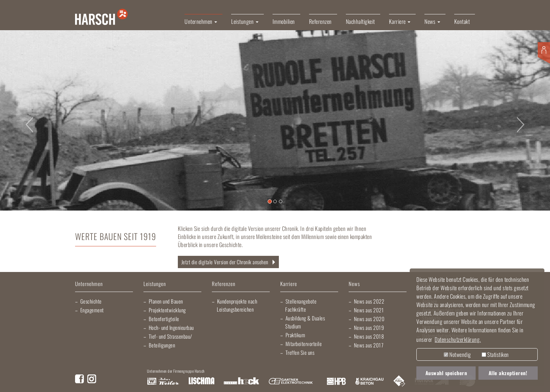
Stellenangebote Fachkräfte (301, 305)
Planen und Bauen (166, 301)
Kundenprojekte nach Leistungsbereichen (237, 305)
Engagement (92, 310)
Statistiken (495, 354)
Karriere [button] (400, 21)
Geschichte (91, 301)
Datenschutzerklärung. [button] (458, 339)
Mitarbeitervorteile (304, 344)
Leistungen (155, 284)
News (354, 284)
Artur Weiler (163, 381)
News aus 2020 (369, 319)
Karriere (289, 284)
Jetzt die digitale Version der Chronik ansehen (225, 262)
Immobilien (284, 21)
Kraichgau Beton (370, 381)
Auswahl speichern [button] (446, 373)
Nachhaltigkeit (360, 21)
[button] (28, 120)
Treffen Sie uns (300, 352)
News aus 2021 (369, 310)
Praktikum (296, 335)
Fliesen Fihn (399, 381)
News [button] (432, 21)
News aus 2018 (369, 336)
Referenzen (320, 21)
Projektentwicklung (167, 310)
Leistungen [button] (245, 21)
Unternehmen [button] (201, 21)
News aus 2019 (369, 327)
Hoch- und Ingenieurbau (171, 327)
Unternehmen (89, 284)
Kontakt (462, 21)
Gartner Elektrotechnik (291, 381)
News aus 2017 (369, 345)
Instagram (92, 379)
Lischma (201, 381)
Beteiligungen (162, 345)
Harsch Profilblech (336, 381)
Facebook (79, 379)
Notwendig (457, 354)
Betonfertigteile (164, 319)
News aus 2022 (369, 301)
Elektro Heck (242, 381)
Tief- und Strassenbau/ (170, 336)
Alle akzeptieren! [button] (508, 373)
